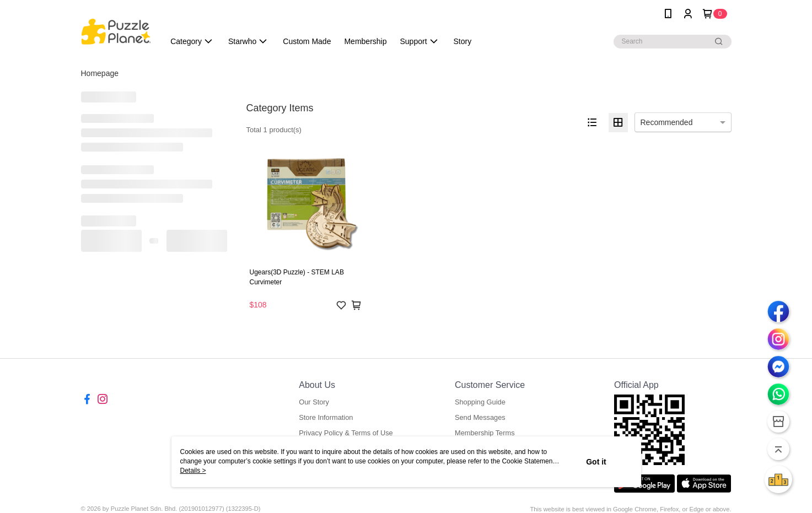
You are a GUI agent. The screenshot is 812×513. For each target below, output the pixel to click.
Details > (193, 471)
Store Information (326, 417)
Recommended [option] (667, 122)
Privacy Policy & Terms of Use (346, 433)
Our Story (314, 402)
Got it (596, 462)
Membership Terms (485, 433)
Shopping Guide (480, 402)
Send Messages (480, 417)
